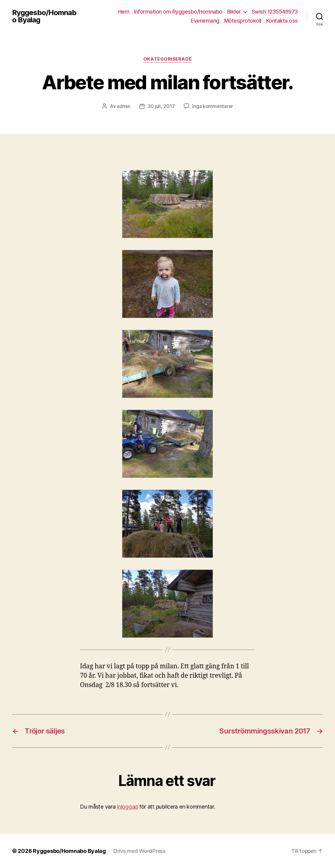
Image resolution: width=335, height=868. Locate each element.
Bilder (234, 12)
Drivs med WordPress (139, 851)
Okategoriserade (168, 59)
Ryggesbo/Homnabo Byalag (44, 16)
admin (124, 106)
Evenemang (205, 21)
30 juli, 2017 (161, 106)
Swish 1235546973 (275, 12)
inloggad (127, 807)
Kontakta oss (282, 21)
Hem (124, 12)
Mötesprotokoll (243, 21)
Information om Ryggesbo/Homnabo (178, 12)
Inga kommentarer (213, 106)
